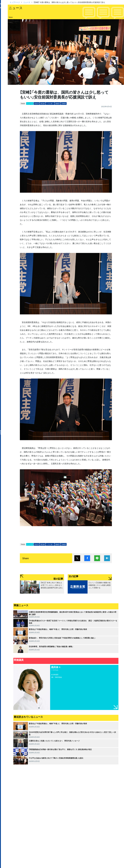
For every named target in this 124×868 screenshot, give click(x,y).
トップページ (15, 2)
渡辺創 (43, 104)
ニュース (27, 2)
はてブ (107, 558)
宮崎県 (64, 104)
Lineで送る (97, 558)
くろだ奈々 (50, 104)
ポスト (77, 558)
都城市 (58, 104)
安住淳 (37, 104)
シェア (87, 558)
